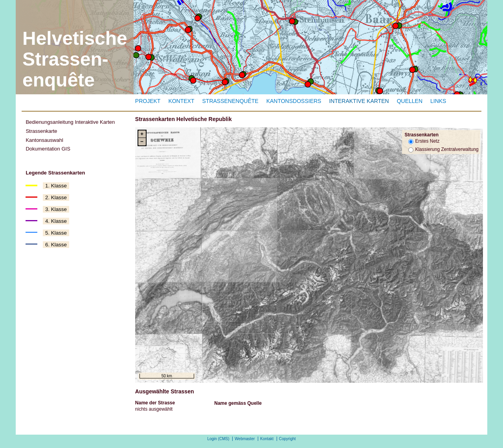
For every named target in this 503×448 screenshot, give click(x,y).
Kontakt (267, 439)
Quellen (410, 101)
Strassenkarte (41, 131)
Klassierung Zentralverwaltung (447, 149)
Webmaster (245, 439)
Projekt (148, 101)
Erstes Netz (427, 141)
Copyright (287, 439)
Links (438, 101)
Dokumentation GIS (48, 149)
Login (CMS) (218, 439)
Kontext (181, 101)
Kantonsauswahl (44, 140)
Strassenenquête (230, 101)
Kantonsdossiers (294, 101)
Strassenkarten (421, 135)
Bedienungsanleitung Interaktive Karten (70, 122)
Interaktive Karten (359, 101)
